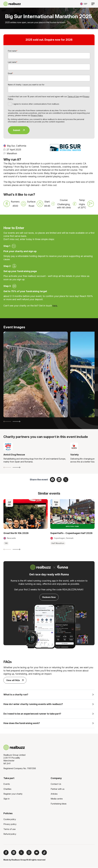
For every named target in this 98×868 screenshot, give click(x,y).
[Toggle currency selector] (84, 4)
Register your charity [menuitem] (13, 794)
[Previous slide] (7, 421)
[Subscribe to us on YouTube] (37, 853)
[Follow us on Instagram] (29, 853)
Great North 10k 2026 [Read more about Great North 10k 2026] (16, 533)
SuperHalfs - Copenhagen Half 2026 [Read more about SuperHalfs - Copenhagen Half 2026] (71, 533)
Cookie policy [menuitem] (10, 820)
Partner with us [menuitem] (58, 789)
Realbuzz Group (19, 860)
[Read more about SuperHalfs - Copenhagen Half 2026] (72, 514)
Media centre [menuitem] (57, 799)
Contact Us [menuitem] (56, 784)
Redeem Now (49, 597)
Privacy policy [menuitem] (10, 825)
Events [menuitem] (7, 784)
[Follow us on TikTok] (44, 853)
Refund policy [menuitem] (10, 834)
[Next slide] (16, 421)
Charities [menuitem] (7, 789)
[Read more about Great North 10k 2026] (26, 514)
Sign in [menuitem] (7, 799)
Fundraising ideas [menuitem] (59, 804)
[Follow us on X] (21, 853)
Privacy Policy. (37, 115)
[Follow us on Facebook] (6, 853)
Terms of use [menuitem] (10, 829)
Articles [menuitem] (54, 794)
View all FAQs (15, 680)
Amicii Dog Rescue (14, 455)
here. (55, 306)
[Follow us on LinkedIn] (14, 853)
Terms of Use (73, 96)
